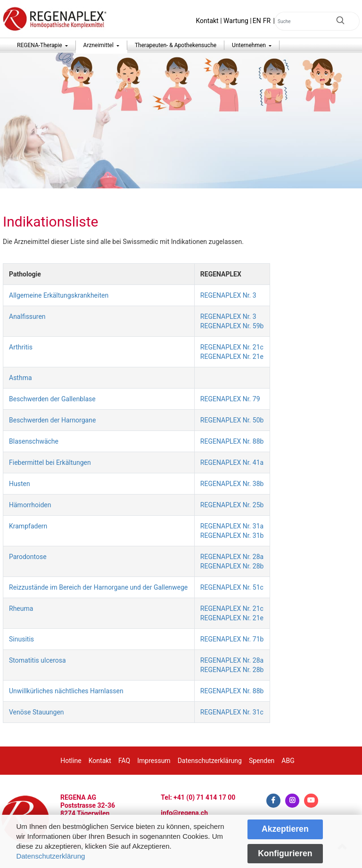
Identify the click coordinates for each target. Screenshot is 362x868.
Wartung (236, 21)
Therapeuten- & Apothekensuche (176, 45)
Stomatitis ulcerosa (37, 660)
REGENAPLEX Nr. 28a (232, 557)
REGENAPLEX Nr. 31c (232, 712)
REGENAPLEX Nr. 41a (232, 462)
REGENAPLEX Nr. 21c (232, 347)
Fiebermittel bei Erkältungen (50, 462)
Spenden (262, 761)
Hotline (71, 761)
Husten (20, 484)
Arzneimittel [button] (99, 45)
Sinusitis (21, 639)
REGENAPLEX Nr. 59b (232, 326)
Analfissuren (27, 316)
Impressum (154, 761)
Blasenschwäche (34, 441)
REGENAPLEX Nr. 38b (232, 484)
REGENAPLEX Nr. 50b (232, 420)
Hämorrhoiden (30, 505)
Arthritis (21, 347)
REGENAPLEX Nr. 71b (232, 639)
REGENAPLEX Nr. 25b (232, 505)
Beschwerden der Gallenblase (52, 399)
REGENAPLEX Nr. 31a (232, 526)
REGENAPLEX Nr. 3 (228, 295)
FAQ (124, 761)
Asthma (21, 378)
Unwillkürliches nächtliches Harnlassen (66, 691)
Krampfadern (28, 526)
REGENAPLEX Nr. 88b (232, 441)
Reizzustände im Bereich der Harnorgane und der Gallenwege (98, 587)
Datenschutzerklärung (50, 856)
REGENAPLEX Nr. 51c (232, 587)
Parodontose (28, 557)
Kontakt (207, 21)
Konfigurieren (285, 853)
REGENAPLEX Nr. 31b (232, 535)
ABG (288, 761)
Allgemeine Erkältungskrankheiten (59, 295)
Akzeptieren (285, 829)
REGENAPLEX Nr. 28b (232, 566)
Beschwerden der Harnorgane (52, 420)
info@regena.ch (184, 813)
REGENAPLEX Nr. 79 (230, 399)
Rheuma (21, 608)
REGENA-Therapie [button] (40, 45)
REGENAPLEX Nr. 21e (232, 357)
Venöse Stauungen (37, 712)
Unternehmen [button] (250, 45)
